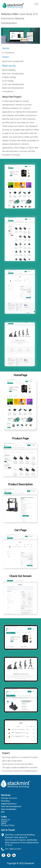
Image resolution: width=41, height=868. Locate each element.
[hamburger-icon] (36, 4)
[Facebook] (3, 855)
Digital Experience (9, 804)
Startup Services (9, 798)
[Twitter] (9, 855)
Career (4, 821)
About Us (5, 820)
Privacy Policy (8, 825)
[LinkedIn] (14, 855)
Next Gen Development (11, 806)
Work (4, 823)
